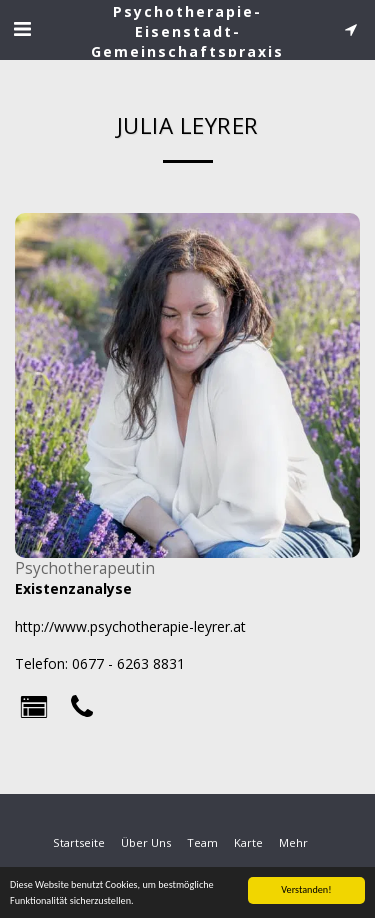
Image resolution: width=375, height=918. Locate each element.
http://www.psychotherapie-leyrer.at (130, 626)
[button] (22, 28)
